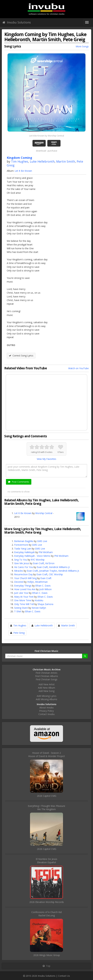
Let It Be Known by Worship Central (47, 136)
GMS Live (42, 541)
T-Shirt (18, 611)
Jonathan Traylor (48, 571)
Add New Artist (47, 684)
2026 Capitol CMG (47, 796)
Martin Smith (66, 161)
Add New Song (46, 691)
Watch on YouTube (78, 368)
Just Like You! (21, 593)
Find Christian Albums (47, 676)
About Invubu (46, 708)
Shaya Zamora (45, 604)
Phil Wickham (46, 552)
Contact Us (64, 976)
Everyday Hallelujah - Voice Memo (32, 556)
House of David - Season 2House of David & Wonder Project (46, 754)
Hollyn (31, 582)
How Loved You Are (25, 589)
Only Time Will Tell (24, 604)
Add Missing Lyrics (47, 696)
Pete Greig (19, 633)
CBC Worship (56, 574)
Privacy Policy (46, 711)
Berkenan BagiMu (24, 541)
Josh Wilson (45, 589)
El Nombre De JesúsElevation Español (46, 861)
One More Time (23, 600)
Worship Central (44, 513)
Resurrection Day (23, 574)
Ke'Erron (50, 563)
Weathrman (41, 582)
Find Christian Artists (46, 673)
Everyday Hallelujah (24, 552)
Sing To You (21, 560)
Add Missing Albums (46, 699)
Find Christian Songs (47, 679)
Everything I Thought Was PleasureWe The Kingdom (46, 808)
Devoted (19, 582)
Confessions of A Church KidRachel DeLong (46, 914)
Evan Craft (39, 563)
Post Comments (19, 482)
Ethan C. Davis (43, 586)
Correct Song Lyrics (21, 356)
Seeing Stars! (21, 608)
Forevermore (21, 545)
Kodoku (39, 600)
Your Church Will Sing (25, 578)
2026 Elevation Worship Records (47, 902)
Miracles (19, 571)
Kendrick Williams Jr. (60, 567)
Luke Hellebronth (42, 161)
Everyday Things (23, 586)
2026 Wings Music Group (47, 955)
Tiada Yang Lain (23, 549)
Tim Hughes (20, 161)
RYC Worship (38, 560)
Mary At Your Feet (24, 597)
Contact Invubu (46, 714)
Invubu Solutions (17, 22)
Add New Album (46, 688)
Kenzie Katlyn (39, 608)
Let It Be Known (23, 171)
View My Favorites (46, 459)
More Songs (82, 46)
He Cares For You (24, 567)
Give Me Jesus (22, 563)
